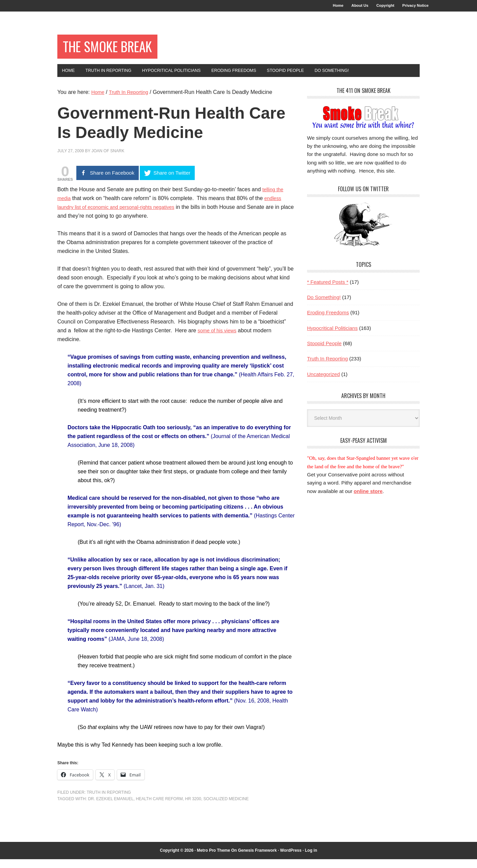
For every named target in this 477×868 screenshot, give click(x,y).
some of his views (219, 339)
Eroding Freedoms (328, 321)
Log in (311, 859)
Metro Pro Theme (213, 859)
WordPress (291, 859)
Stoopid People (324, 352)
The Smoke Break (118, 51)
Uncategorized (323, 383)
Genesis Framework (257, 859)
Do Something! (324, 306)
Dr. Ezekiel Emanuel (111, 808)
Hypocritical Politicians (332, 337)
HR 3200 (193, 808)
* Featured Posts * (328, 290)
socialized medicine (226, 808)
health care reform (159, 808)
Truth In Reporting (109, 801)
